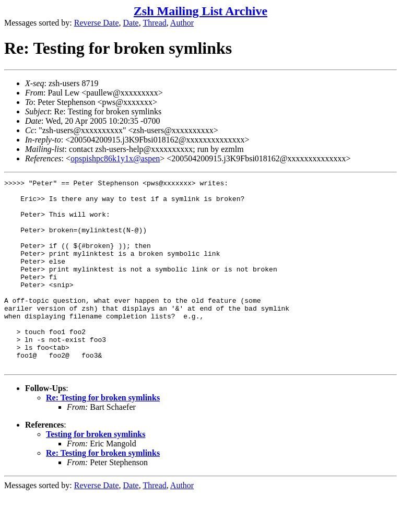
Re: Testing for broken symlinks (103, 435)
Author (182, 23)
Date (131, 23)
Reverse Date (97, 23)
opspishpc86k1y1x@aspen (115, 158)
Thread (154, 23)
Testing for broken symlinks (96, 472)
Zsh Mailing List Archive (200, 11)
